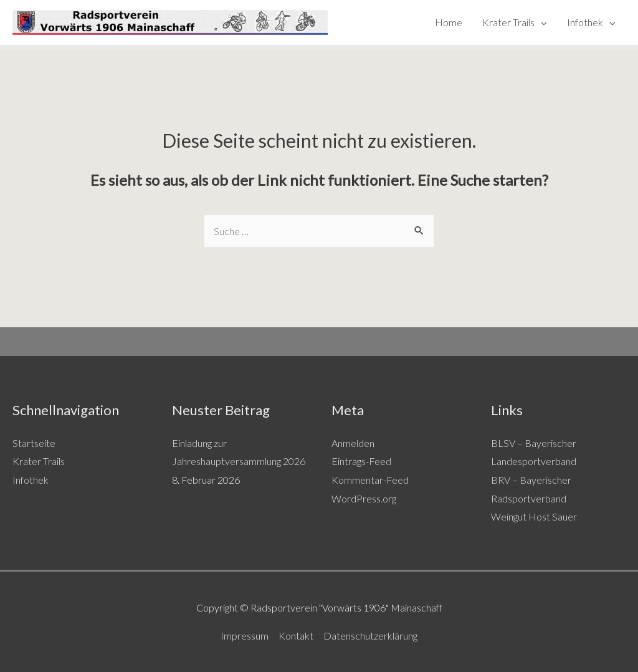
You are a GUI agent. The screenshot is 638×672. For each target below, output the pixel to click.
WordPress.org (364, 498)
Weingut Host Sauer (534, 516)
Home (449, 22)
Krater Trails (508, 22)
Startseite (34, 443)
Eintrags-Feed (361, 461)
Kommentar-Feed (370, 480)
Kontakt (296, 636)
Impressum (245, 636)
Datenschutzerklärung (370, 636)
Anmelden (353, 443)
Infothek (585, 22)
